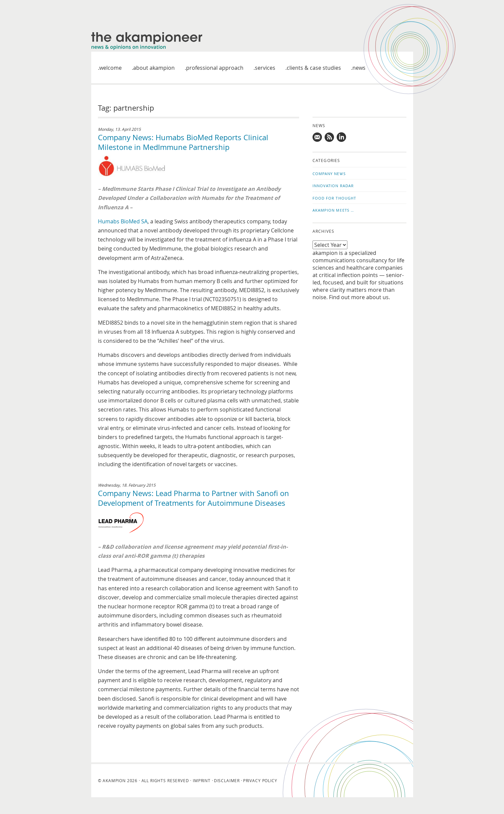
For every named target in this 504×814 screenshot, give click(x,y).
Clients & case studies (314, 68)
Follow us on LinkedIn (342, 137)
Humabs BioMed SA (123, 221)
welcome (110, 68)
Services (265, 68)
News (359, 68)
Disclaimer (227, 780)
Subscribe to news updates (330, 137)
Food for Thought (334, 198)
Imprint (202, 780)
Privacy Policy (260, 780)
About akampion (154, 68)
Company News (329, 174)
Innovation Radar (333, 186)
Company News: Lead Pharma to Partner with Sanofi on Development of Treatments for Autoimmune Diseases (193, 498)
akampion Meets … (333, 210)
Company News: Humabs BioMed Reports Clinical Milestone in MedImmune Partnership (183, 142)
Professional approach (215, 68)
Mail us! (318, 137)
